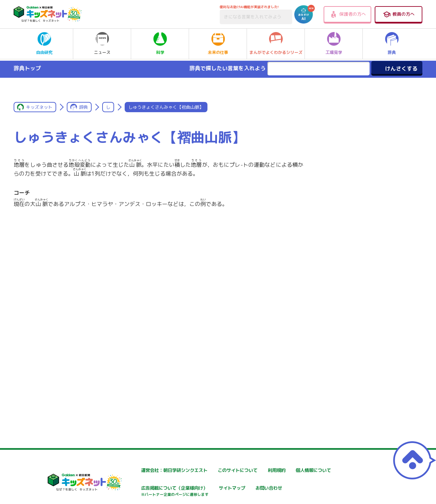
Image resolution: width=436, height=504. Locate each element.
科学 (160, 44)
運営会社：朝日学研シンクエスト (152, 470)
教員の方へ (399, 14)
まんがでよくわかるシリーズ (276, 44)
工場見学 (334, 44)
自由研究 (44, 44)
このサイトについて (219, 470)
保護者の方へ (348, 14)
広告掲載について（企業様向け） (234, 492)
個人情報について (135, 488)
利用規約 (289, 470)
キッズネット (39, 107)
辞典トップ (27, 68)
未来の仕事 (218, 44)
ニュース (102, 44)
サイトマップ (294, 488)
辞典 (392, 44)
